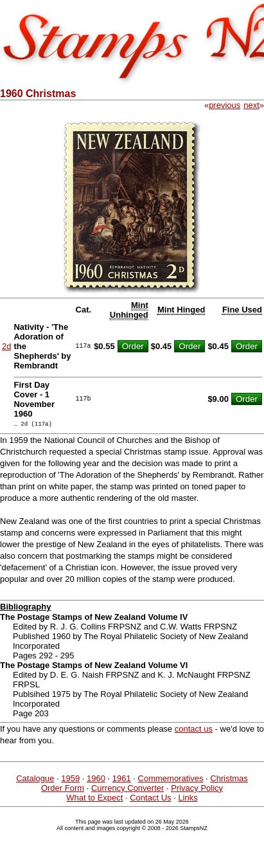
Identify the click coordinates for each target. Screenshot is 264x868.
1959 (70, 780)
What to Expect (94, 800)
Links (188, 800)
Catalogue (35, 780)
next (251, 105)
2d (6, 346)
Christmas (229, 780)
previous (224, 105)
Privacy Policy (197, 790)
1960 (96, 780)
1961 (122, 780)
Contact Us (150, 800)
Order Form (63, 790)
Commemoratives (171, 780)
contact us (194, 731)
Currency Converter (128, 790)
